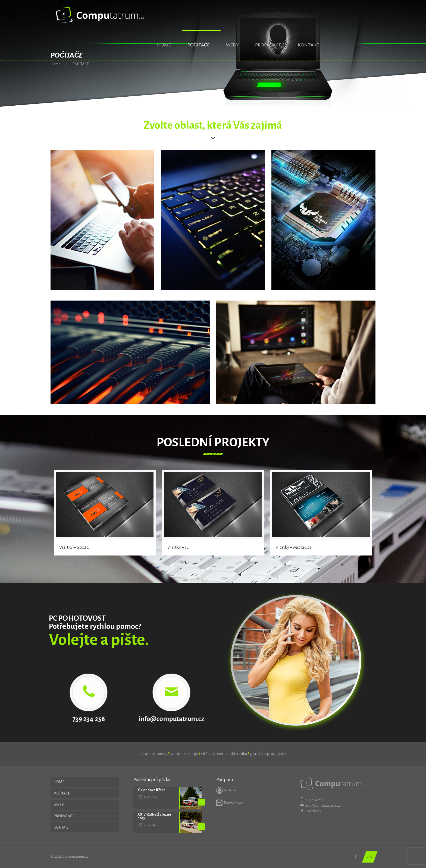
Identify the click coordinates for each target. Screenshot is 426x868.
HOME (59, 782)
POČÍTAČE (62, 793)
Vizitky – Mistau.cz (294, 547)
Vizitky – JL (178, 547)
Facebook (313, 811)
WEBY (59, 805)
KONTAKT (62, 827)
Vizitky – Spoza (74, 547)
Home (56, 64)
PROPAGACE (64, 816)
